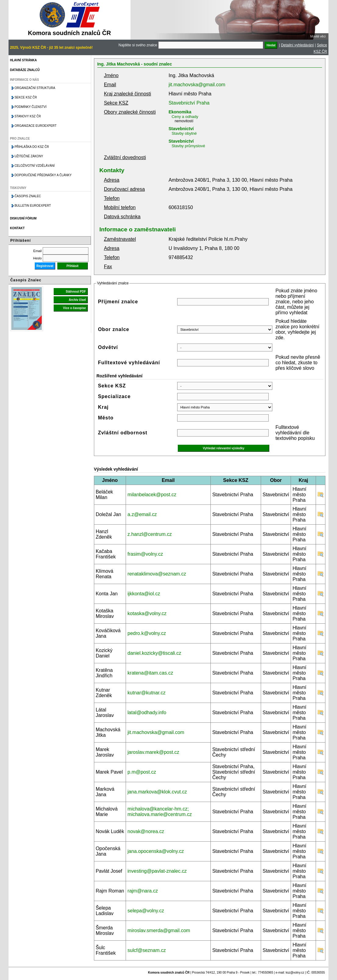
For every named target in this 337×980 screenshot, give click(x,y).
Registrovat (45, 266)
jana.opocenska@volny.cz (156, 851)
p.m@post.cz (142, 772)
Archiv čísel (77, 300)
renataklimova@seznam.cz (157, 574)
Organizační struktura (35, 88)
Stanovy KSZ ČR (28, 116)
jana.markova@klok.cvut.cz (157, 792)
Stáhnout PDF (76, 292)
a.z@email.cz (142, 514)
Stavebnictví (181, 129)
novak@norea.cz (146, 831)
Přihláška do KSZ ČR (32, 147)
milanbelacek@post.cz (152, 495)
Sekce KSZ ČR (26, 97)
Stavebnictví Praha (189, 103)
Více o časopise (75, 308)
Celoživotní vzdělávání (35, 166)
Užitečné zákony (29, 156)
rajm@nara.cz (143, 891)
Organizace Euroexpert (36, 126)
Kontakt (17, 228)
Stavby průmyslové (188, 146)
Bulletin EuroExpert (33, 206)
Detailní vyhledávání (297, 45)
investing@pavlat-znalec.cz (157, 871)
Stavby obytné (184, 133)
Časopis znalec (28, 196)
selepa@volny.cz (146, 911)
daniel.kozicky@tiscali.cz (154, 653)
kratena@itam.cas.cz (150, 673)
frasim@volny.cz (145, 554)
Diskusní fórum (23, 218)
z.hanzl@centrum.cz (150, 534)
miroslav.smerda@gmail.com (159, 930)
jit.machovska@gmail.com (197, 85)
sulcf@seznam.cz (147, 950)
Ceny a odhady (185, 117)
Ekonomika (180, 112)
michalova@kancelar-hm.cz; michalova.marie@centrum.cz (160, 812)
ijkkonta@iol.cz (144, 594)
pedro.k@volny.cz (147, 633)
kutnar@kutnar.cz (147, 693)
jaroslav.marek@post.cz (153, 752)
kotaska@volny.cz (147, 613)
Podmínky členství (31, 107)
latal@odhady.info (147, 713)
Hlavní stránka (23, 60)
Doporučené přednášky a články (43, 175)
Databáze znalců (25, 70)
